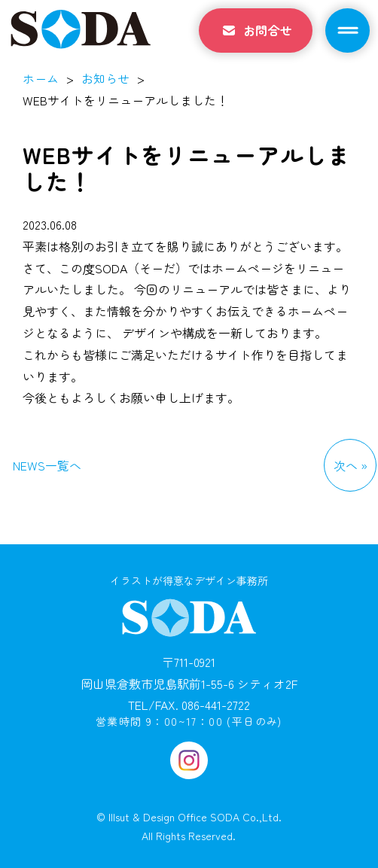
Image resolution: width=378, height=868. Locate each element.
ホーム (41, 78)
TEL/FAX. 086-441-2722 (189, 705)
